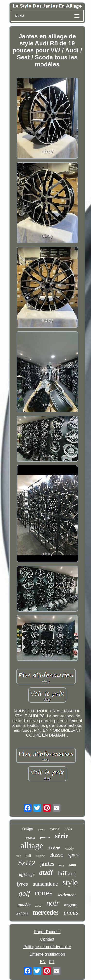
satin (72, 865)
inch (61, 866)
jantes (47, 864)
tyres (22, 884)
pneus (71, 913)
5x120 (22, 913)
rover (68, 828)
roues (44, 893)
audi (46, 872)
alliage (32, 846)
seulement (67, 895)
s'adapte (28, 829)
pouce (45, 837)
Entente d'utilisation (47, 954)
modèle (24, 905)
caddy (70, 848)
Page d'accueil (47, 932)
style (70, 882)
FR (52, 962)
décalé (30, 838)
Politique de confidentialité (47, 947)
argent (70, 905)
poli (28, 856)
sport (73, 855)
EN (43, 962)
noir (53, 903)
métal (38, 906)
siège (54, 848)
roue (18, 856)
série (62, 836)
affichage (27, 875)
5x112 (27, 863)
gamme (42, 829)
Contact (47, 939)
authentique (45, 884)
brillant (66, 873)
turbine (40, 856)
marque (55, 829)
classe (57, 855)
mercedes (45, 912)
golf (24, 893)
